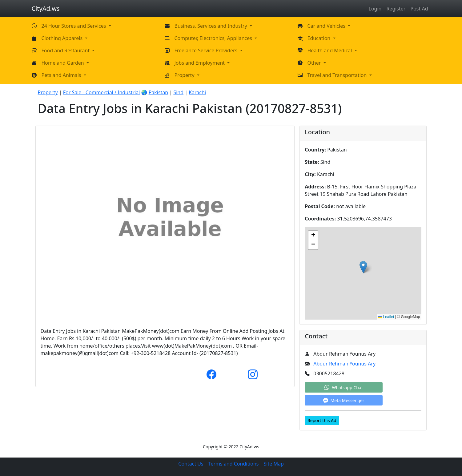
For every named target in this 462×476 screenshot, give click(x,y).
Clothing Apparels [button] (63, 38)
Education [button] (320, 38)
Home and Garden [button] (63, 63)
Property (48, 92)
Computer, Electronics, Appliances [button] (214, 38)
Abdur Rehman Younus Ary (344, 364)
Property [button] (185, 75)
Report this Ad (322, 420)
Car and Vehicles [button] (327, 26)
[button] (363, 267)
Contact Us (191, 464)
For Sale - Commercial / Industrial (102, 92)
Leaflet (386, 317)
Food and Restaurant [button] (66, 50)
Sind (178, 92)
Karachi (197, 92)
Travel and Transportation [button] (338, 75)
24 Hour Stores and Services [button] (74, 26)
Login (375, 9)
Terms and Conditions (234, 464)
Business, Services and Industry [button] (211, 26)
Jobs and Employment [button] (200, 63)
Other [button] (315, 63)
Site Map (274, 464)
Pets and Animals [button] (62, 75)
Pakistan (159, 92)
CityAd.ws (46, 8)
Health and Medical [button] (330, 50)
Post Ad (419, 9)
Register (396, 9)
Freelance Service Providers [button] (207, 50)
